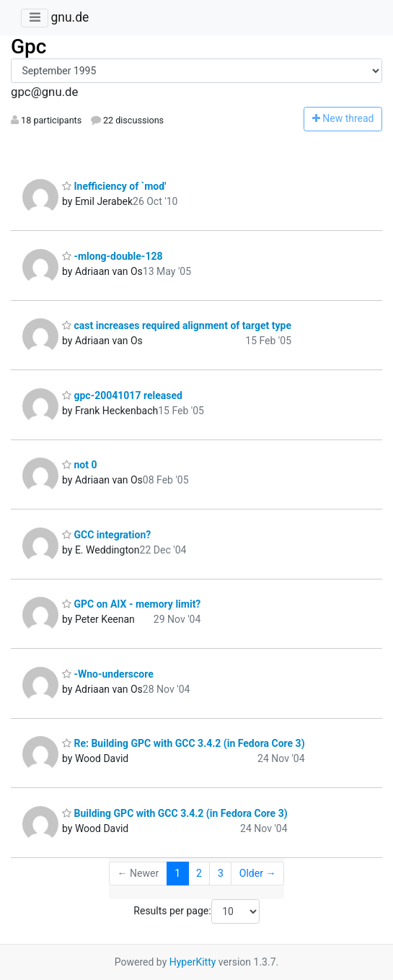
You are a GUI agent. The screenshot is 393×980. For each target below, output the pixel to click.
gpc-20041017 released (122, 395)
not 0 (79, 465)
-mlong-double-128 (112, 256)
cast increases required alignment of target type (177, 325)
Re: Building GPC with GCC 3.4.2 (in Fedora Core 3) (184, 743)
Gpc (28, 47)
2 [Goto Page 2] (199, 873)
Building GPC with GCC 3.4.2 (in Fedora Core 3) (175, 813)
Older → (258, 873)
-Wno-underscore (108, 674)
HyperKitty (193, 962)
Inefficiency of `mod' (114, 186)
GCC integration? (106, 535)
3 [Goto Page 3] (221, 873)
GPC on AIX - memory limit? (131, 604)
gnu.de (70, 17)
